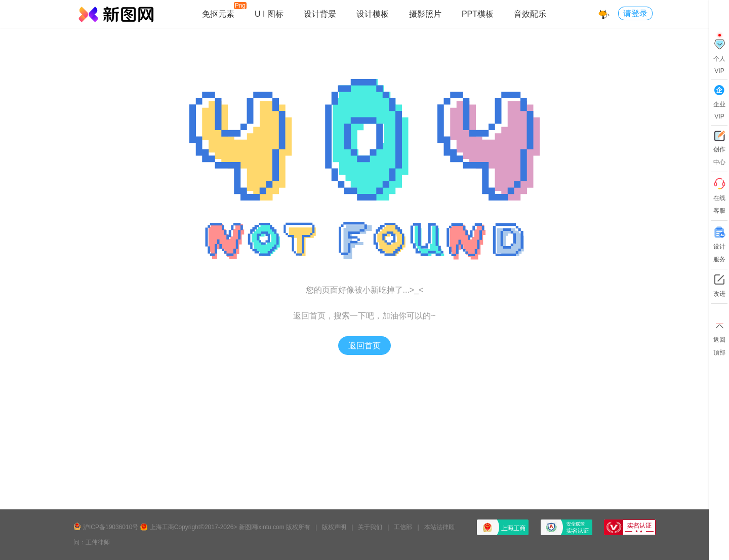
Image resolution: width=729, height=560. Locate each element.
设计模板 (373, 14)
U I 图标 (269, 14)
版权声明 (334, 527)
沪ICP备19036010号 (111, 527)
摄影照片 (425, 14)
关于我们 (370, 527)
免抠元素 (218, 14)
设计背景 (320, 14)
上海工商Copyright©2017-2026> (194, 527)
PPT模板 (478, 14)
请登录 (635, 13)
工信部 (403, 527)
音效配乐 (530, 14)
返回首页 (364, 346)
